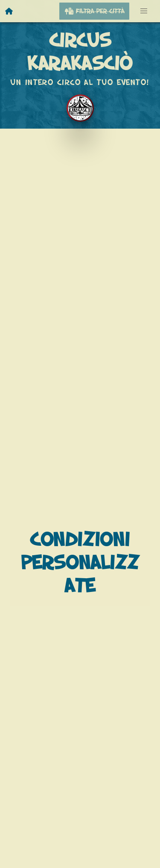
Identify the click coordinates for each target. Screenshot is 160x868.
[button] (144, 11)
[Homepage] (9, 11)
